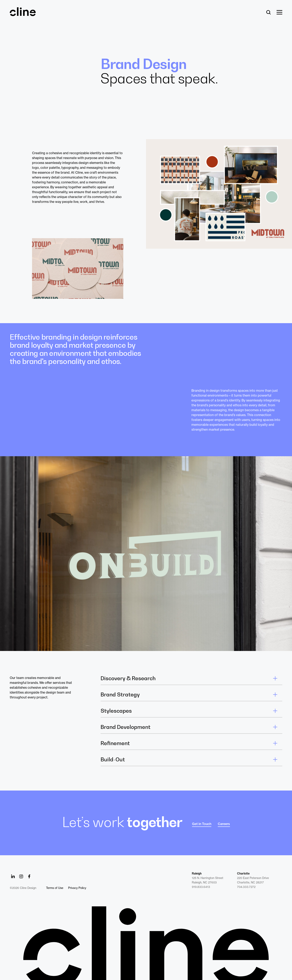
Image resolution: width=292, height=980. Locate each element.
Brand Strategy (120, 695)
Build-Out (113, 759)
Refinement (115, 743)
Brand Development (126, 727)
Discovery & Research (128, 678)
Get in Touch (202, 824)
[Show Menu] (279, 13)
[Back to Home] (146, 943)
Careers (224, 824)
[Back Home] (23, 14)
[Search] (269, 13)
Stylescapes (116, 711)
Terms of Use (55, 888)
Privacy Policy (77, 888)
